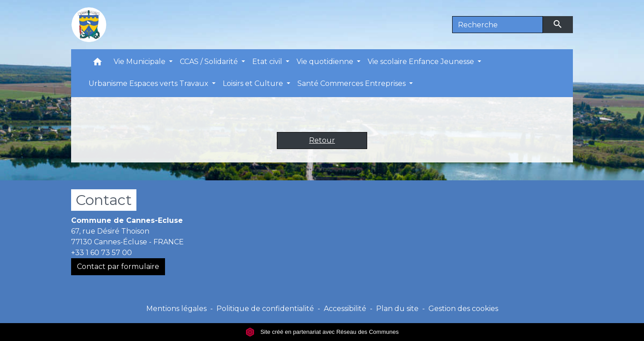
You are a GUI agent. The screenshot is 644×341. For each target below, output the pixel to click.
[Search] (498, 25)
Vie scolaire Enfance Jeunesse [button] (422, 62)
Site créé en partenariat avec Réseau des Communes (322, 332)
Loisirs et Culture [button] (254, 83)
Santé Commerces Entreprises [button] (352, 83)
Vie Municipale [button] (140, 62)
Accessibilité (345, 309)
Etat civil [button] (268, 62)
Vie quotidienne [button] (326, 62)
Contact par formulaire (118, 266)
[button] (97, 64)
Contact (104, 200)
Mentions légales (176, 309)
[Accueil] (89, 25)
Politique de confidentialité (265, 309)
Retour (322, 140)
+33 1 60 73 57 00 (102, 253)
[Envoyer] (558, 25)
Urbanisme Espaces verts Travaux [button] (149, 83)
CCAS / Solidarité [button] (210, 62)
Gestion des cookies (463, 309)
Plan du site (397, 309)
